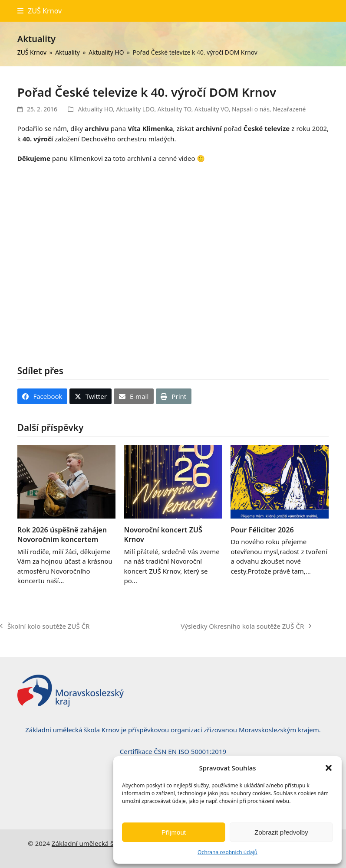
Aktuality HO (95, 109)
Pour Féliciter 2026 (262, 530)
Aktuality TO (175, 109)
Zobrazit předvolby (281, 832)
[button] (329, 768)
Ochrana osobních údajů (227, 852)
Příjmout (174, 832)
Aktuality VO (212, 109)
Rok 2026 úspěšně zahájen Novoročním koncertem (62, 535)
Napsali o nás (251, 109)
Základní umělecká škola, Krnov (100, 843)
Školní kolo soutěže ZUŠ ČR (45, 627)
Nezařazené (289, 109)
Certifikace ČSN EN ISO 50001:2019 (173, 751)
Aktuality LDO (135, 109)
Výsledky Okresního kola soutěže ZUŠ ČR (246, 627)
